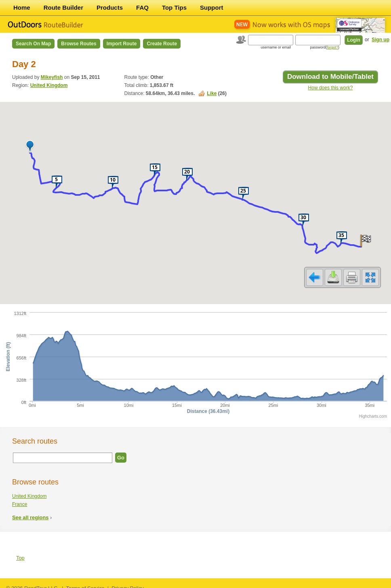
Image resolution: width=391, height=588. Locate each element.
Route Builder (63, 7)
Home (22, 7)
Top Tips (174, 7)
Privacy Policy (128, 583)
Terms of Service (85, 583)
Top (20, 553)
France (20, 499)
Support (212, 7)
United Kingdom (49, 85)
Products (110, 7)
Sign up (380, 40)
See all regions (30, 512)
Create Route (162, 44)
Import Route (122, 44)
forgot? (332, 47)
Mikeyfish (52, 77)
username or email (276, 47)
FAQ (142, 7)
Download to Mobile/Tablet (330, 77)
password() (325, 47)
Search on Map (33, 44)
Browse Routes (79, 44)
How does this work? (331, 88)
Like (212, 93)
